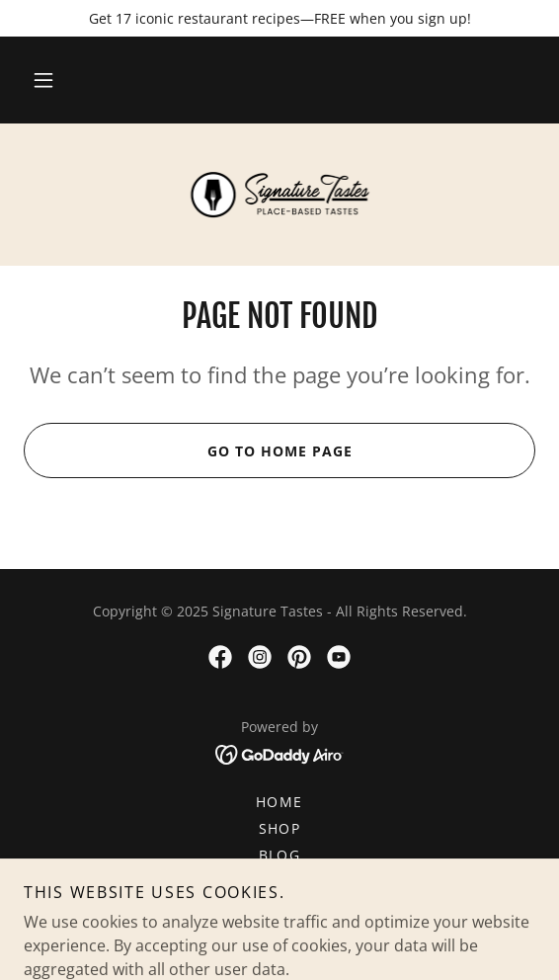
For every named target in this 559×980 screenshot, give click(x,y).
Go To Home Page (188, 450)
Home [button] (279, 802)
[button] (43, 80)
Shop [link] (280, 828)
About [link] (280, 882)
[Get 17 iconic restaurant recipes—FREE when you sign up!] (279, 18)
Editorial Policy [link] (280, 908)
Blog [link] (280, 855)
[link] (279, 195)
